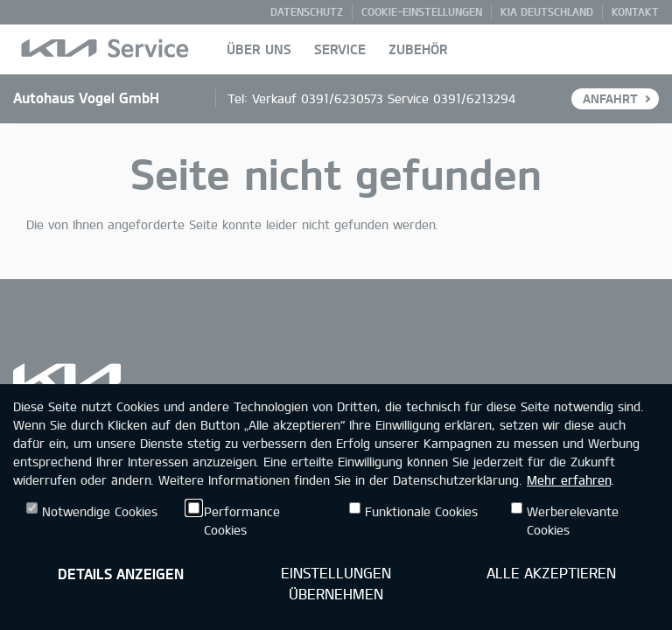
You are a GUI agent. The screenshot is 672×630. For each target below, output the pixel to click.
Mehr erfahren (569, 480)
